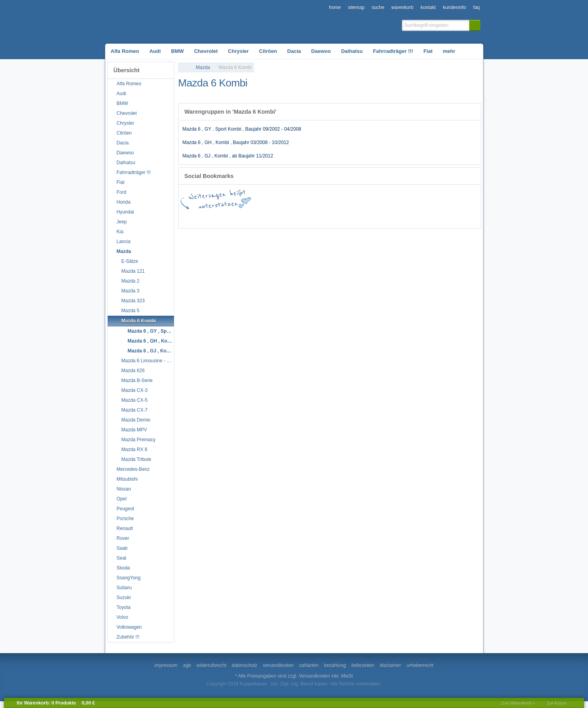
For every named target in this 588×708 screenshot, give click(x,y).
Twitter (275, 217)
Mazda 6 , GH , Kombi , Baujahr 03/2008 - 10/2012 (236, 142)
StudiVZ (323, 217)
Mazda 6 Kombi (235, 67)
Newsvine (441, 217)
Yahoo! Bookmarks (370, 217)
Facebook (204, 217)
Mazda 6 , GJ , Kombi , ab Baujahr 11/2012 (228, 156)
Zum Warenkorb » (518, 703)
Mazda (203, 67)
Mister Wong (394, 217)
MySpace (417, 217)
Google (228, 217)
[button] (475, 25)
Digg (346, 217)
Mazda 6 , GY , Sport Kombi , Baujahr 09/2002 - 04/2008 (242, 129)
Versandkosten (315, 676)
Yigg (465, 217)
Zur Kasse (557, 703)
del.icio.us (252, 217)
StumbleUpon (299, 217)
